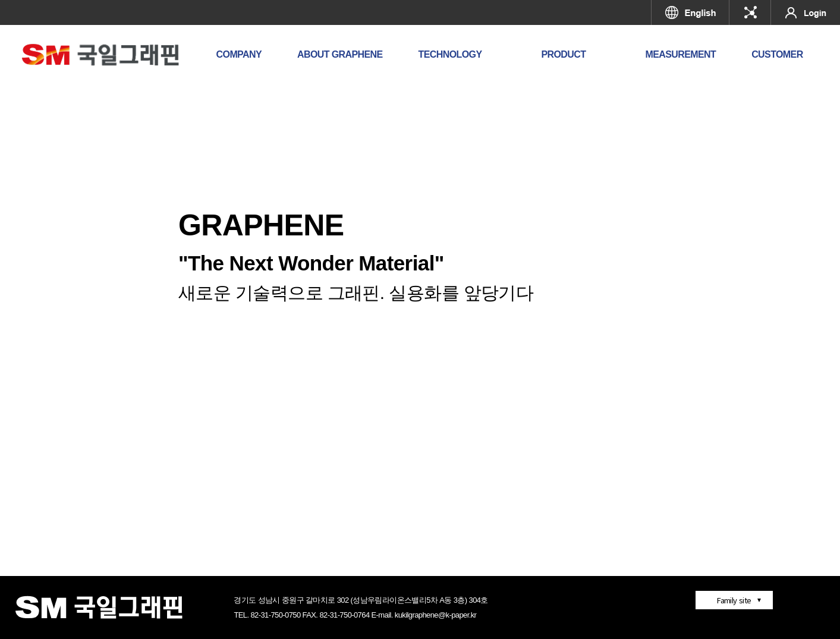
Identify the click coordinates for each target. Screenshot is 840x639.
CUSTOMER (777, 54)
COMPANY (239, 54)
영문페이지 (690, 12)
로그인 (806, 12)
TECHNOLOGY (450, 54)
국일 (750, 12)
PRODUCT (563, 54)
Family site (734, 600)
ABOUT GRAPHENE (340, 54)
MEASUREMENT (680, 54)
